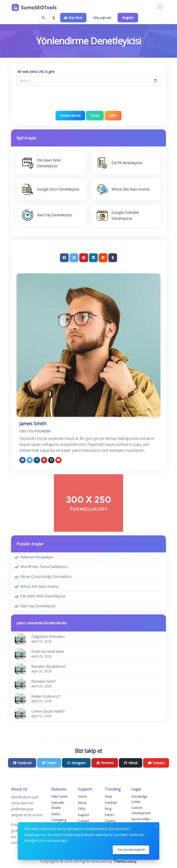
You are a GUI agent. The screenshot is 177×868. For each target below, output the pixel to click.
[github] (51, 460)
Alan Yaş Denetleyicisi (38, 606)
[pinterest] (44, 460)
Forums (110, 821)
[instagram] (37, 460)
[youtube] (58, 460)
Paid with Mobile (58, 805)
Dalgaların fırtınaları (48, 637)
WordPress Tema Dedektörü (44, 567)
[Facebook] (64, 258)
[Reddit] (103, 258)
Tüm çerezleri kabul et (131, 850)
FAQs (82, 809)
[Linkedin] (93, 258)
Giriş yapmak (102, 18)
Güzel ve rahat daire (48, 651)
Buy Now (73, 18)
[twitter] (30, 460)
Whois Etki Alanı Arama (39, 586)
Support (83, 815)
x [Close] (156, 826)
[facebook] (22, 460)
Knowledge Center (139, 799)
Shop (108, 796)
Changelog (59, 820)
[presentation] (88, 98)
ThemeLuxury (125, 861)
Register (128, 18)
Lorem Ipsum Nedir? (48, 711)
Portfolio (111, 803)
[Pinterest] (84, 258)
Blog (108, 809)
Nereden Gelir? (44, 681)
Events (109, 815)
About (82, 803)
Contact (83, 821)
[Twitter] (74, 258)
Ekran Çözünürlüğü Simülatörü (46, 577)
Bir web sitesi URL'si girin (36, 72)
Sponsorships (141, 819)
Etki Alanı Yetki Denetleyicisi (43, 596)
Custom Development (141, 810)
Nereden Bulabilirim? (49, 666)
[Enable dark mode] (54, 18)
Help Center (59, 796)
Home (82, 796)
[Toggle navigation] (160, 7)
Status (56, 814)
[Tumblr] (113, 258)
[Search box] (43, 18)
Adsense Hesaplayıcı (37, 557)
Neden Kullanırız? (46, 696)
